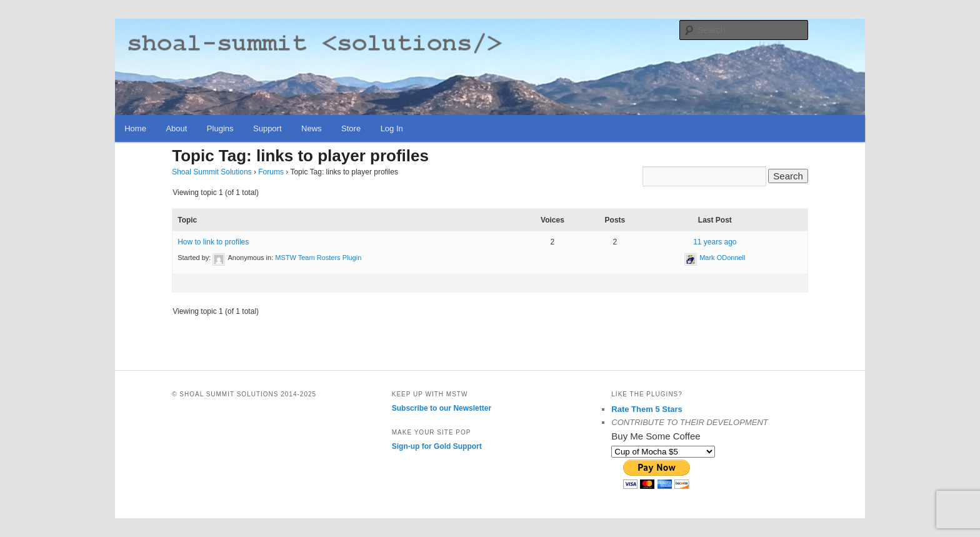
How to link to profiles (213, 242)
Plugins (220, 128)
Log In (392, 128)
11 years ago (715, 242)
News (312, 128)
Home (135, 128)
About (176, 128)
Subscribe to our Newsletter (442, 408)
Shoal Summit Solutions (212, 172)
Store (351, 128)
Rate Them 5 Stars (647, 409)
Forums (271, 172)
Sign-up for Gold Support (437, 446)
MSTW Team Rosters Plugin (318, 258)
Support (267, 128)
